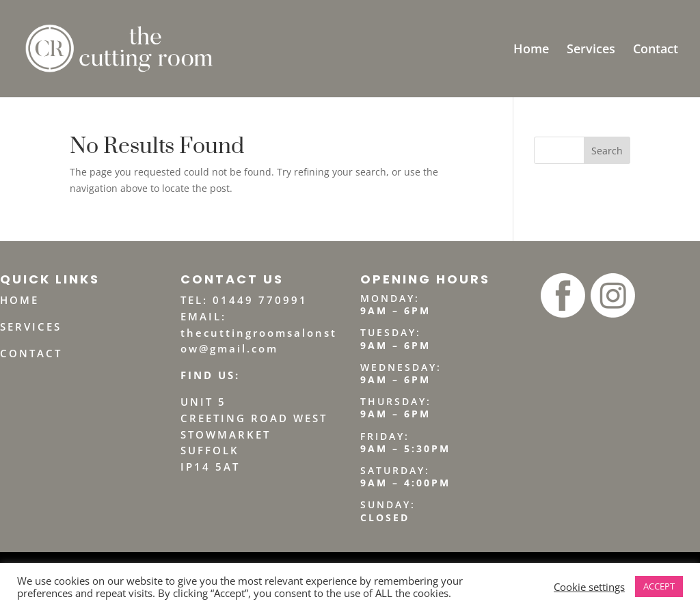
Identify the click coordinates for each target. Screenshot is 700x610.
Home (531, 50)
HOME (19, 300)
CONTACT (31, 353)
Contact (656, 50)
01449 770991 (260, 300)
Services (591, 50)
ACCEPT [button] (659, 586)
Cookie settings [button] (589, 587)
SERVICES (31, 327)
